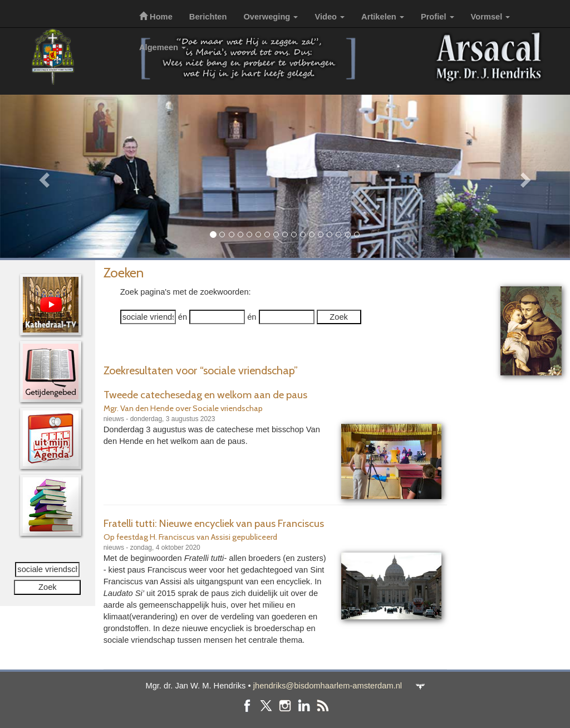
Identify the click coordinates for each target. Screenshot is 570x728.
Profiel (438, 17)
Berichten (208, 17)
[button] (43, 176)
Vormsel (491, 17)
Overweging (271, 17)
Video (330, 17)
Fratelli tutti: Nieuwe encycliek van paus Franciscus (214, 523)
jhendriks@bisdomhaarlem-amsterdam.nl (328, 686)
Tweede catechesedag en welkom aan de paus (205, 395)
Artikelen (383, 17)
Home (156, 17)
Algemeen (163, 47)
